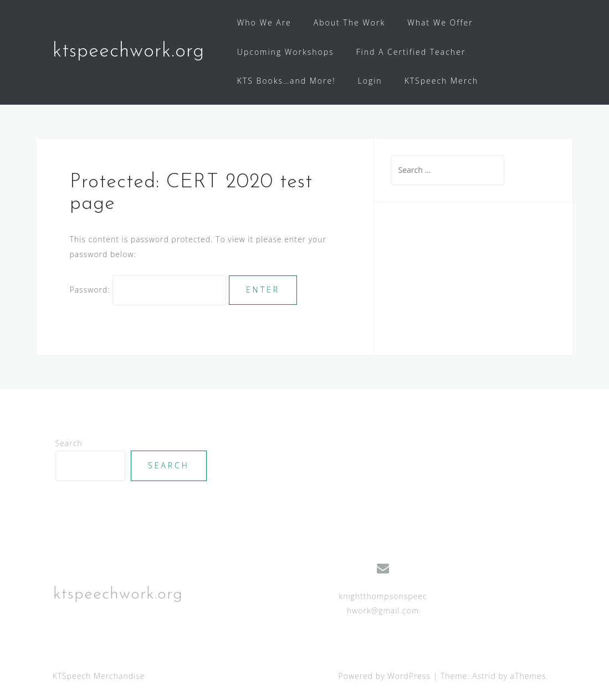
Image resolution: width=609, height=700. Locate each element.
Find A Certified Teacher (411, 52)
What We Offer (440, 22)
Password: (148, 290)
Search (69, 443)
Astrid (484, 676)
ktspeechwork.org (129, 52)
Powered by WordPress (385, 676)
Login (370, 81)
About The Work (349, 22)
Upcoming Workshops (286, 52)
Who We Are (264, 22)
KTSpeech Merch (442, 81)
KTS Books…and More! (286, 81)
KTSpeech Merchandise (99, 676)
